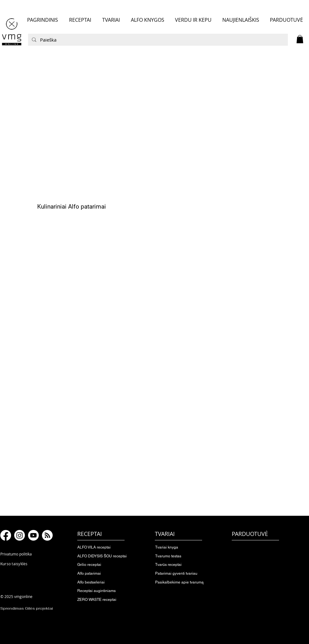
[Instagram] (20, 535)
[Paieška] (157, 40)
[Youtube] (33, 535)
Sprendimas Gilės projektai (27, 608)
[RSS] (47, 535)
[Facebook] (6, 535)
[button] (300, 39)
